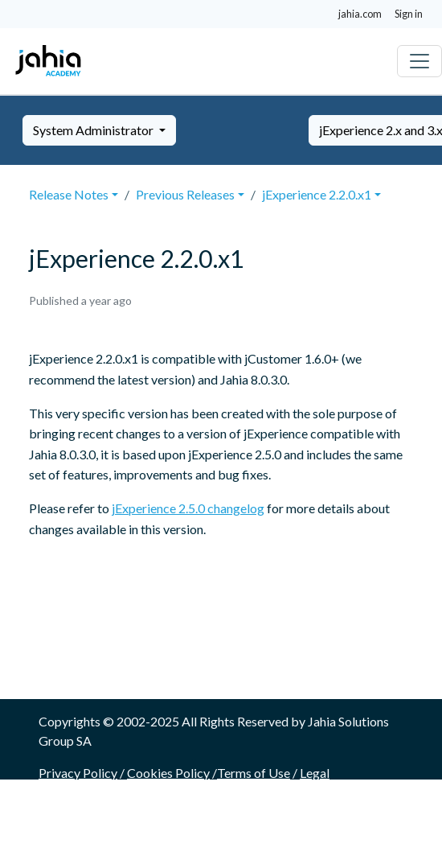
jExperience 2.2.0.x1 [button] (317, 194)
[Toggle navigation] (419, 61)
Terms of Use (254, 773)
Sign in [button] (409, 14)
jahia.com (360, 14)
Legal (315, 773)
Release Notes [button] (69, 194)
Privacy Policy (78, 773)
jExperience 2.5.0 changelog (188, 508)
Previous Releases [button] (185, 194)
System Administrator (94, 130)
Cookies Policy (168, 773)
